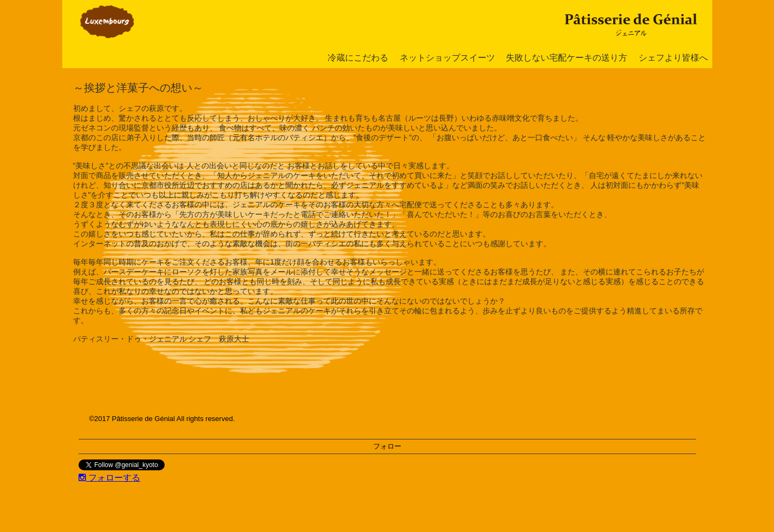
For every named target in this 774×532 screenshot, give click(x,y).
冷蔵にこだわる (358, 58)
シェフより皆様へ (673, 58)
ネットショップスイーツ (447, 58)
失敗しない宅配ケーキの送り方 (567, 58)
